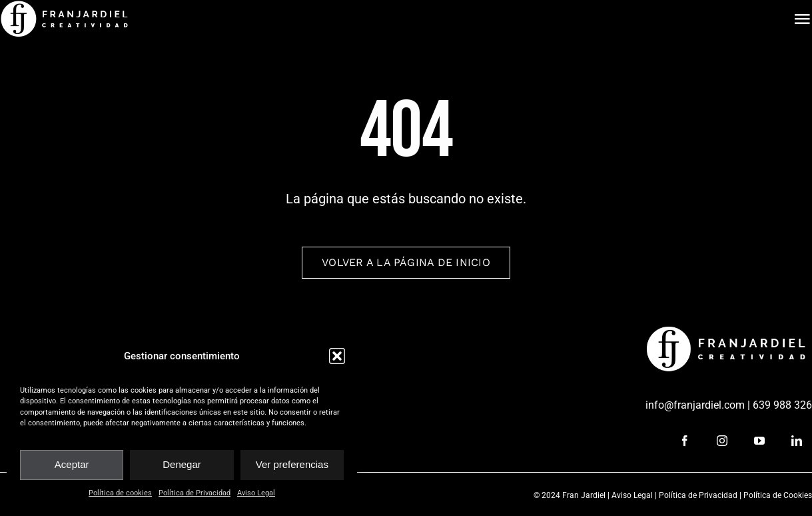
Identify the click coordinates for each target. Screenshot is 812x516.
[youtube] (759, 441)
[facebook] (685, 441)
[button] (337, 356)
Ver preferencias (292, 464)
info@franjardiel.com (695, 405)
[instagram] (722, 441)
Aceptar (72, 464)
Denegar (182, 464)
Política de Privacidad (195, 493)
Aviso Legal (256, 493)
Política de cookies (120, 493)
